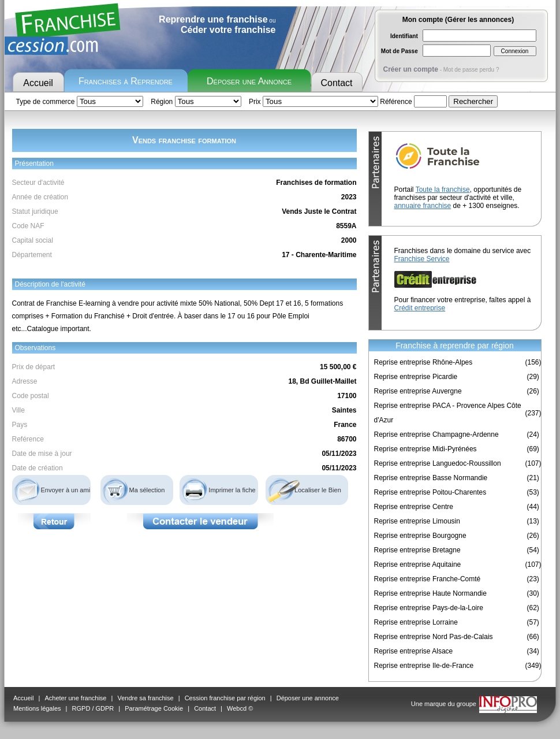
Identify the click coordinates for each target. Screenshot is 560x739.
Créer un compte (411, 69)
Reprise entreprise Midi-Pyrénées (425, 449)
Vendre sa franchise (145, 698)
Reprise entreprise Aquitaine (418, 565)
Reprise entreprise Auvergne (418, 391)
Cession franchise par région (225, 698)
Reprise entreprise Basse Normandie (431, 478)
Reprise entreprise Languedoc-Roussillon (438, 463)
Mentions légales (37, 708)
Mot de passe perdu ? (471, 70)
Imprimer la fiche (232, 490)
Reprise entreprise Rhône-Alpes (423, 362)
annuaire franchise (423, 206)
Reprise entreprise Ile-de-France (424, 666)
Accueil (38, 83)
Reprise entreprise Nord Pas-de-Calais (434, 637)
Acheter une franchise (75, 698)
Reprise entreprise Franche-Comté (428, 579)
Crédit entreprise (420, 308)
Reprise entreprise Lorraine (416, 622)
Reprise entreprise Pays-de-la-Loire (429, 608)
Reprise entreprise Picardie (416, 377)
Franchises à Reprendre (126, 81)
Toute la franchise (443, 190)
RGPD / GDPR (93, 708)
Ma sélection (147, 490)
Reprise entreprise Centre (414, 507)
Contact (336, 83)
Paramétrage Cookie (154, 708)
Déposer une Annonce (249, 81)
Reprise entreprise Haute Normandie (430, 593)
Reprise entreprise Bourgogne (420, 536)
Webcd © (240, 708)
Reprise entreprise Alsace (414, 651)
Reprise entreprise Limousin (417, 521)
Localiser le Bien (318, 490)
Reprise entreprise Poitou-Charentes (430, 492)
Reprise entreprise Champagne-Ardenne (436, 435)
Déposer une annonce (308, 698)
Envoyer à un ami (66, 490)
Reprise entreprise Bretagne (417, 550)
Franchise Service (422, 259)
